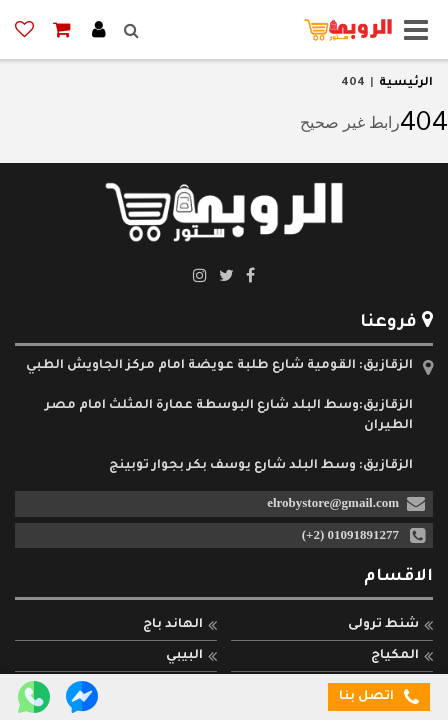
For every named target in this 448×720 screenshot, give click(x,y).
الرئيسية (406, 83)
